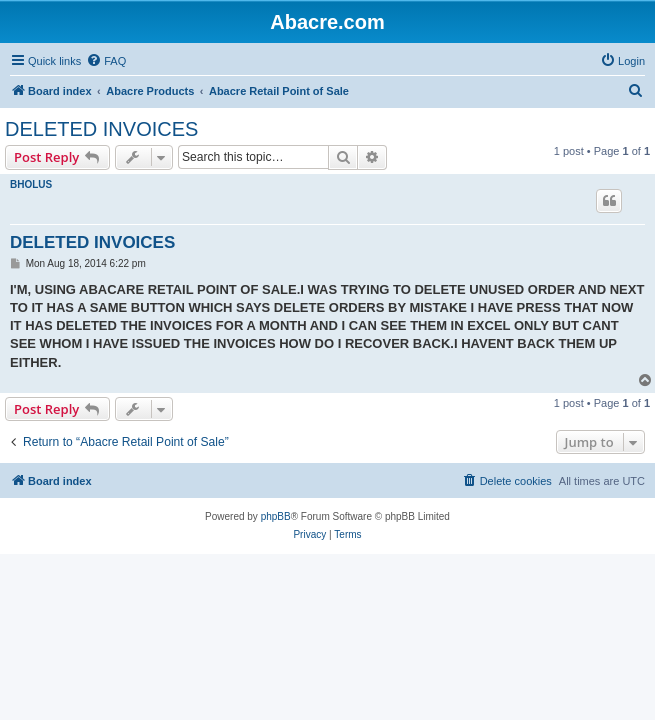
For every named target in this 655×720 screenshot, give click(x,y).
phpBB (276, 516)
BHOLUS (31, 184)
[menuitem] (106, 61)
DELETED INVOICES (101, 129)
